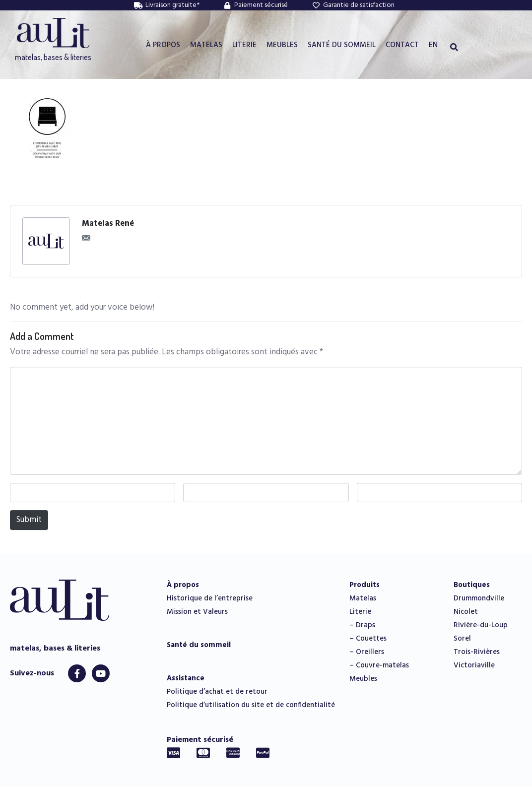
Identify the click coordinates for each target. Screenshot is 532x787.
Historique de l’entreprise (210, 598)
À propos (183, 585)
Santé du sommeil (199, 645)
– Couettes (368, 639)
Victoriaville (474, 665)
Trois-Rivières (477, 652)
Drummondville (479, 598)
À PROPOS (163, 45)
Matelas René (108, 224)
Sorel (462, 639)
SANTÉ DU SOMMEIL (342, 45)
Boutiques (472, 585)
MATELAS (206, 45)
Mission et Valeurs (197, 612)
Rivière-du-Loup (481, 625)
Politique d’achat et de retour (217, 692)
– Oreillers (367, 652)
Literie (360, 612)
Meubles (363, 679)
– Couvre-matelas (379, 665)
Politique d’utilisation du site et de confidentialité (251, 705)
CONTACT (402, 45)
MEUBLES (282, 45)
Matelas (363, 598)
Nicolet (466, 612)
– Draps (362, 625)
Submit (29, 520)
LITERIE (244, 45)
